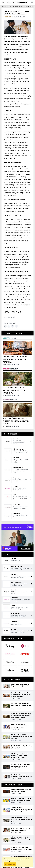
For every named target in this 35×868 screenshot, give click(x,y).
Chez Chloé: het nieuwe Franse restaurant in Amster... (15, 359)
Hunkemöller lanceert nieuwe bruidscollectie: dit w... (16, 421)
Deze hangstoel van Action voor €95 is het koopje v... (15, 390)
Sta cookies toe (10, 864)
